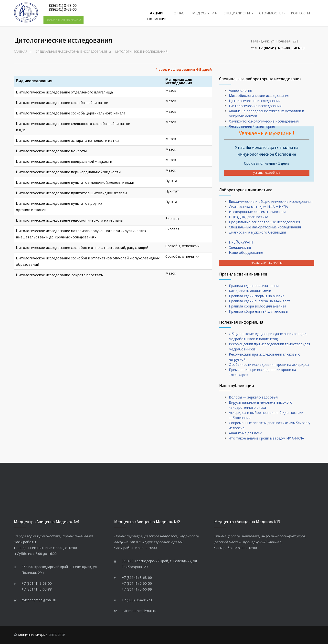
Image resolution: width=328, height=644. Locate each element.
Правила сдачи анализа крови (254, 286)
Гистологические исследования (255, 106)
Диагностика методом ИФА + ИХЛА (258, 207)
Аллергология (240, 90)
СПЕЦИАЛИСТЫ (237, 13)
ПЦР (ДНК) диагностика (249, 217)
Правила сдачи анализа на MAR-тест (259, 301)
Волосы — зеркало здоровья (253, 397)
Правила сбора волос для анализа (258, 306)
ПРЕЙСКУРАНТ (241, 242)
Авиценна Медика (33, 635)
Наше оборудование (246, 252)
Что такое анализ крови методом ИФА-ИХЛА (266, 438)
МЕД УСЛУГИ (203, 13)
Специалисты (240, 247)
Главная (21, 52)
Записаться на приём (63, 20)
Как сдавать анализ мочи (250, 291)
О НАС (179, 13)
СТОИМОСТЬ (270, 13)
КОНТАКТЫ (300, 13)
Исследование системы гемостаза (258, 212)
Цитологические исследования (255, 101)
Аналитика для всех (245, 433)
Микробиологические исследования (259, 96)
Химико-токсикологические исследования (264, 121)
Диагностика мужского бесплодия (257, 232)
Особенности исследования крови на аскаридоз (269, 364)
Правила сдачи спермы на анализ (257, 296)
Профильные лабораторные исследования (265, 222)
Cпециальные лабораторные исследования (71, 52)
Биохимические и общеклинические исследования (271, 201)
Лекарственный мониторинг (252, 126)
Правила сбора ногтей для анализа (258, 311)
